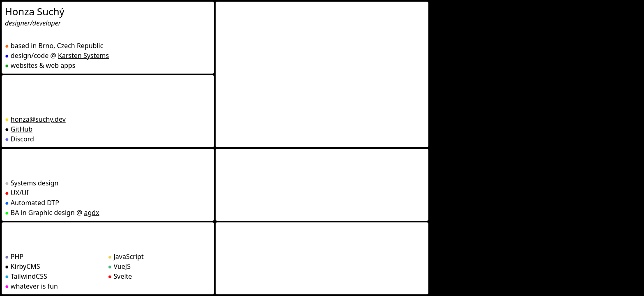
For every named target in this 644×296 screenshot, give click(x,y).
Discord (22, 139)
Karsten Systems (83, 55)
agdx (92, 213)
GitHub (22, 129)
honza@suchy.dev (38, 119)
